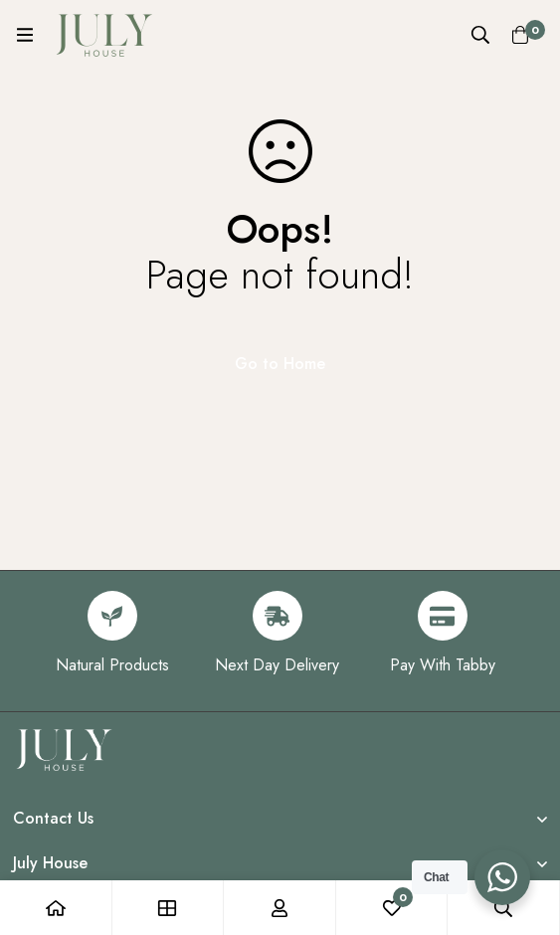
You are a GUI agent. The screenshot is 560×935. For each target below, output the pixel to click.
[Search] (480, 35)
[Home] (56, 908)
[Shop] (169, 908)
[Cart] (520, 35)
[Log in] (280, 908)
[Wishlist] (392, 908)
